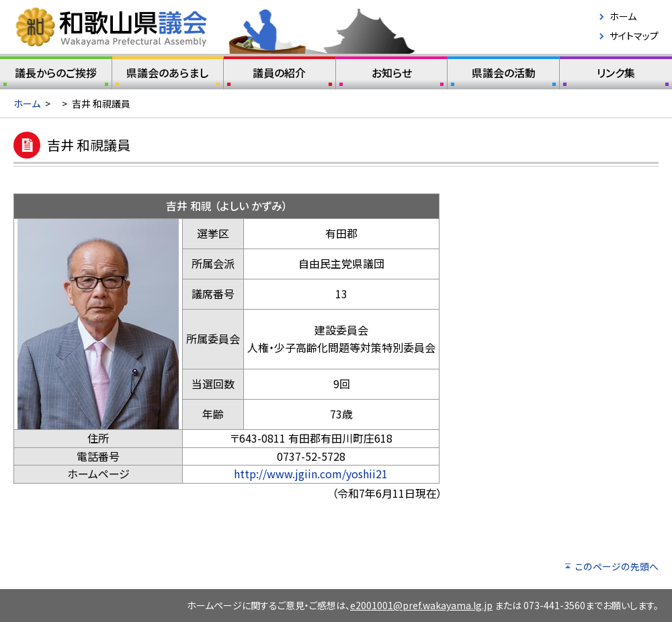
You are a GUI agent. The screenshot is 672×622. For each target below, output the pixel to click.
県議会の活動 (503, 75)
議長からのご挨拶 (56, 75)
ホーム (623, 16)
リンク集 (616, 75)
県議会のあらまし (168, 75)
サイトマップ (634, 36)
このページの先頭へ (617, 566)
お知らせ (392, 75)
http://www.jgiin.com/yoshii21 (311, 474)
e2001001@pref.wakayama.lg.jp (421, 605)
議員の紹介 (280, 75)
